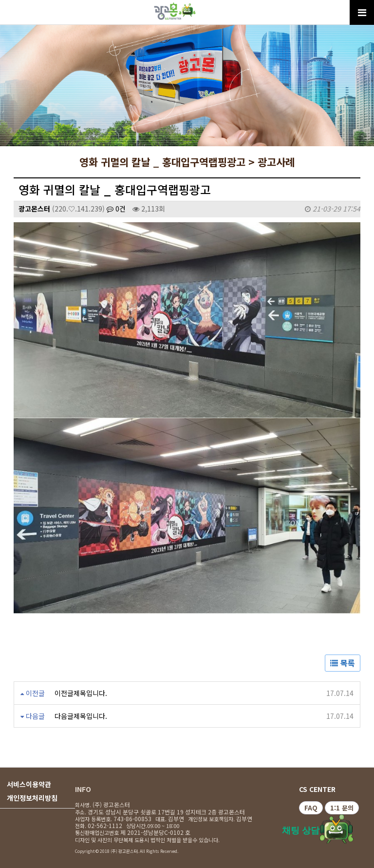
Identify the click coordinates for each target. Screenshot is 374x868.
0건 (116, 209)
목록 (343, 663)
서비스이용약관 (29, 784)
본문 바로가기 (0, 0)
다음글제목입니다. (81, 716)
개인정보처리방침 (32, 798)
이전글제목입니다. (81, 693)
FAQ (311, 808)
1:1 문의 (342, 808)
